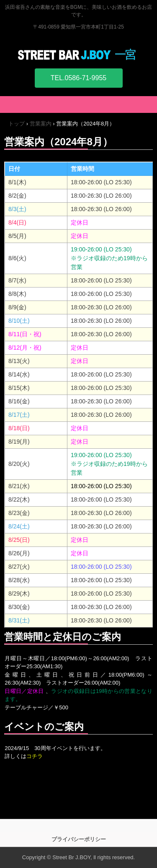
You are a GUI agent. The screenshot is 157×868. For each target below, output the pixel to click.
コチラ (35, 756)
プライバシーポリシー (79, 839)
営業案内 (41, 124)
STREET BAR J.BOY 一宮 (79, 54)
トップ (17, 124)
